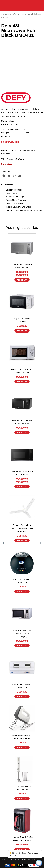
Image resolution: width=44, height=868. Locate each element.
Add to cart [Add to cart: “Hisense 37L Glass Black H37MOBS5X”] (22, 487)
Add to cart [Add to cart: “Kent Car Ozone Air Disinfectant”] (22, 592)
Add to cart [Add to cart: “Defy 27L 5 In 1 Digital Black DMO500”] (22, 433)
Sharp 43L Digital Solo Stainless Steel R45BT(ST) (22, 633)
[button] (4, 176)
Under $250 (26, 133)
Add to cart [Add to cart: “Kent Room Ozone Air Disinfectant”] (22, 697)
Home (3, 14)
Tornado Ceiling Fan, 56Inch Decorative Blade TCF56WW (22, 528)
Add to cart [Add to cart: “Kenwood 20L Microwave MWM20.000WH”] (22, 382)
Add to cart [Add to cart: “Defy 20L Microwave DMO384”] (22, 331)
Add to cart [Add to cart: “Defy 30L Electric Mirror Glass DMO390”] (22, 280)
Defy (10, 136)
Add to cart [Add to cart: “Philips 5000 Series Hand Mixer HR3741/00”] (22, 748)
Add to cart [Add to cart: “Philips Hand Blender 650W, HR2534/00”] (22, 799)
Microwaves (10, 14)
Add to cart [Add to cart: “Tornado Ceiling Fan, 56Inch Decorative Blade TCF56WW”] (22, 541)
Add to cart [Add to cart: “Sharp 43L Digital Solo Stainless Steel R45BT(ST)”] (22, 646)
